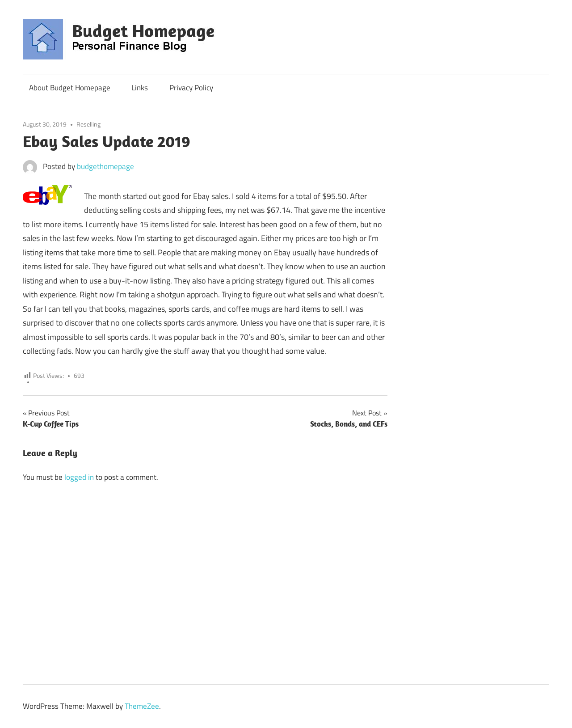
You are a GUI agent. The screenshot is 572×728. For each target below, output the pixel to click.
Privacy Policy (191, 88)
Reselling (88, 124)
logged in (79, 477)
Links (140, 88)
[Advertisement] (445, 34)
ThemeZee (142, 706)
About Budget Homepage (70, 88)
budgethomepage (105, 166)
